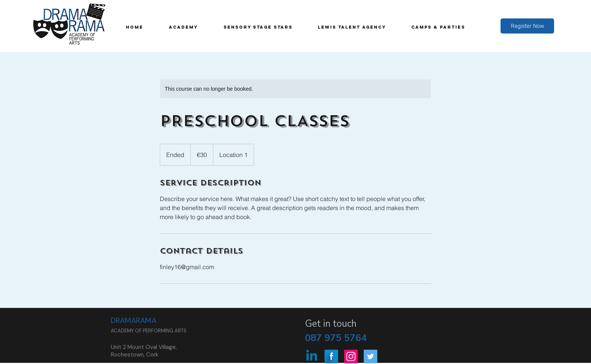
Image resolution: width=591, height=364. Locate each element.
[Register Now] (527, 26)
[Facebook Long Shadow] (331, 356)
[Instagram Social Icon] (351, 356)
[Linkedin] (312, 356)
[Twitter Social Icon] (371, 356)
